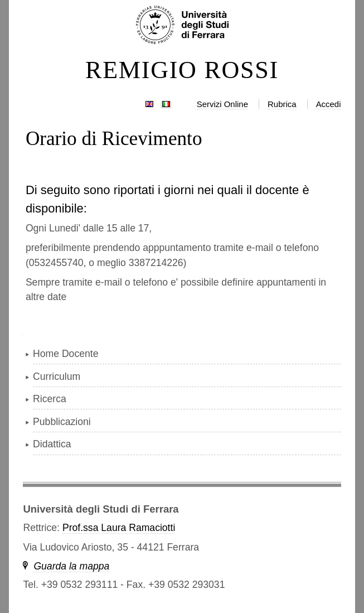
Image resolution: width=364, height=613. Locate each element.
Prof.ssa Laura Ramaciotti (119, 528)
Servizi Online (222, 104)
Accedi (329, 104)
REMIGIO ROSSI (182, 70)
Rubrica (282, 104)
